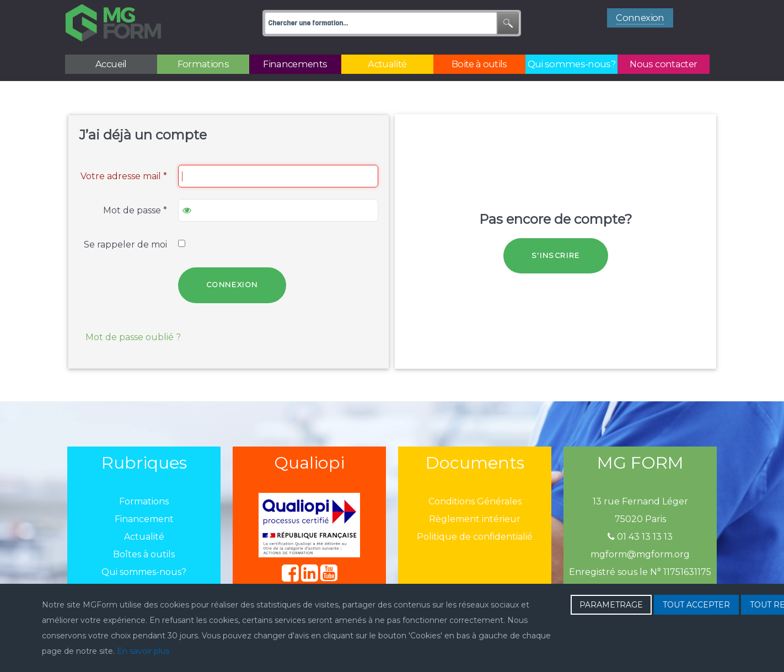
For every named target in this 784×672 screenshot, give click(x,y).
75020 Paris (640, 519)
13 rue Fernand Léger (640, 501)
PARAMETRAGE (611, 605)
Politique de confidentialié (475, 537)
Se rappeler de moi (125, 244)
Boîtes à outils (144, 554)
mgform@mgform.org (640, 554)
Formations (144, 501)
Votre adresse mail (124, 176)
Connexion (232, 285)
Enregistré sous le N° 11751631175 (640, 572)
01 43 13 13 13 (640, 537)
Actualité (144, 537)
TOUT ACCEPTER (696, 605)
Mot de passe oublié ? (133, 337)
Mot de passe (135, 210)
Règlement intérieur (475, 519)
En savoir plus (143, 651)
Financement (144, 519)
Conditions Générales (475, 501)
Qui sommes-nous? (144, 572)
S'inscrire (556, 256)
